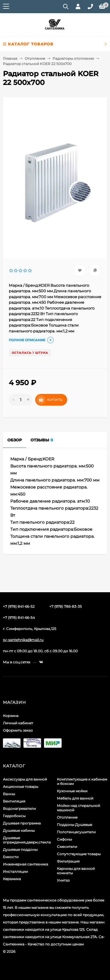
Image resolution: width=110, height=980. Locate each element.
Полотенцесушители (76, 832)
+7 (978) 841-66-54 (19, 618)
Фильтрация (68, 861)
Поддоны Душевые (75, 825)
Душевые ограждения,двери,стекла (27, 840)
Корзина (11, 716)
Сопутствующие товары (79, 854)
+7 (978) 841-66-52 (19, 606)
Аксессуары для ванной (25, 779)
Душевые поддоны (20, 850)
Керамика (12, 879)
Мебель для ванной (75, 798)
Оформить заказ (18, 730)
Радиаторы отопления (73, 58)
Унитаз (63, 880)
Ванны (9, 794)
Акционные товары (21, 787)
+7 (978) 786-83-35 (66, 606)
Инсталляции (15, 871)
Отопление (35, 58)
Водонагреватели (19, 809)
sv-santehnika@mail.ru (23, 640)
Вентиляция (14, 801)
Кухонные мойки (72, 791)
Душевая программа (22, 823)
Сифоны (64, 839)
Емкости (11, 857)
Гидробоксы (14, 816)
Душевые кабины (19, 830)
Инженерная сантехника (26, 864)
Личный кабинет (18, 723)
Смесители (67, 847)
